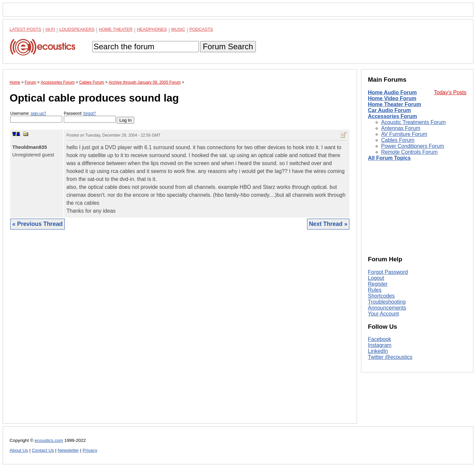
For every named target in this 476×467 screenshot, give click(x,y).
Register (378, 284)
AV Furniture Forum (404, 134)
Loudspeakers (77, 29)
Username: (36, 117)
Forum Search (228, 46)
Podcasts (201, 29)
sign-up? (38, 113)
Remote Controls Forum (409, 152)
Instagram (380, 345)
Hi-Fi (50, 29)
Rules (375, 290)
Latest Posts (25, 29)
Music (178, 29)
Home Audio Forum (392, 92)
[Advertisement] (180, 332)
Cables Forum (398, 140)
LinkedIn (378, 351)
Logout (376, 278)
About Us (19, 450)
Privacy (90, 450)
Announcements (387, 308)
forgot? (89, 113)
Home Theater (116, 29)
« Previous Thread (38, 224)
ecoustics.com (49, 440)
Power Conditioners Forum (413, 146)
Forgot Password (388, 272)
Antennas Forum (401, 128)
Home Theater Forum (395, 104)
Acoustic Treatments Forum (414, 122)
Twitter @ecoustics (390, 357)
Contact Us (43, 450)
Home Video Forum (392, 98)
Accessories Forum (393, 116)
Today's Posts (450, 92)
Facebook (379, 339)
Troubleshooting (387, 302)
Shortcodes (381, 296)
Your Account (383, 314)
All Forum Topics (389, 158)
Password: (90, 117)
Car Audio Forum (389, 110)
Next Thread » (328, 224)
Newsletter (68, 450)
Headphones (152, 29)
